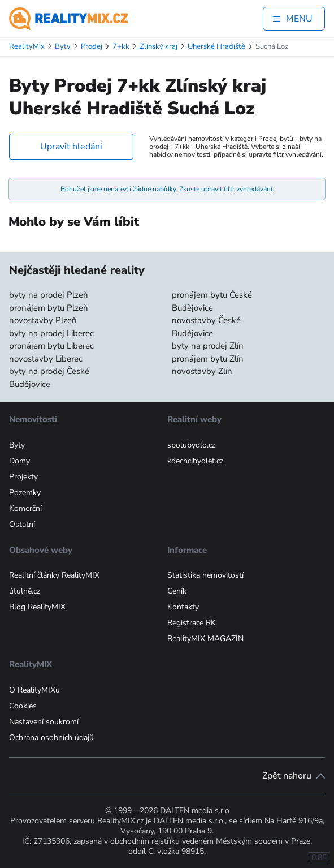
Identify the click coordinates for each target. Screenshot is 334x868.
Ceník (177, 591)
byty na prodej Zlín (208, 346)
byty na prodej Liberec (51, 333)
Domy (19, 461)
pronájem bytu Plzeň (49, 308)
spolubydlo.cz (191, 445)
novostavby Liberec (46, 359)
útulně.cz (25, 591)
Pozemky (25, 493)
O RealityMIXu (34, 690)
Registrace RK (192, 623)
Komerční (25, 508)
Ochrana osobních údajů (51, 738)
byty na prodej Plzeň (49, 295)
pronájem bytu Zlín (208, 359)
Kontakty (183, 607)
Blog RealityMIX (37, 607)
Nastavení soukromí (44, 722)
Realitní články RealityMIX (54, 575)
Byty (17, 445)
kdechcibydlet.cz (195, 461)
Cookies (23, 706)
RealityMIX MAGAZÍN (205, 639)
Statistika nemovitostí (205, 575)
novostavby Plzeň (43, 320)
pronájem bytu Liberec (51, 346)
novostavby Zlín (202, 371)
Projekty (23, 477)
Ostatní (22, 524)
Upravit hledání (71, 147)
